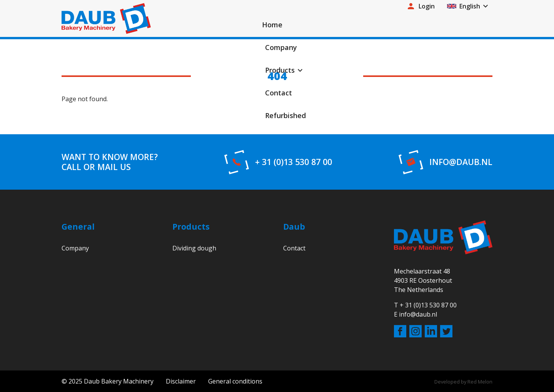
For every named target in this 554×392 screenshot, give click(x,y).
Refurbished (466, 27)
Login (421, 8)
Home (278, 27)
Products (365, 27)
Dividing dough (194, 248)
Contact (417, 27)
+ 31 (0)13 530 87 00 (294, 162)
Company (319, 27)
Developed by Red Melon (463, 382)
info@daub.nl (461, 162)
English (464, 8)
